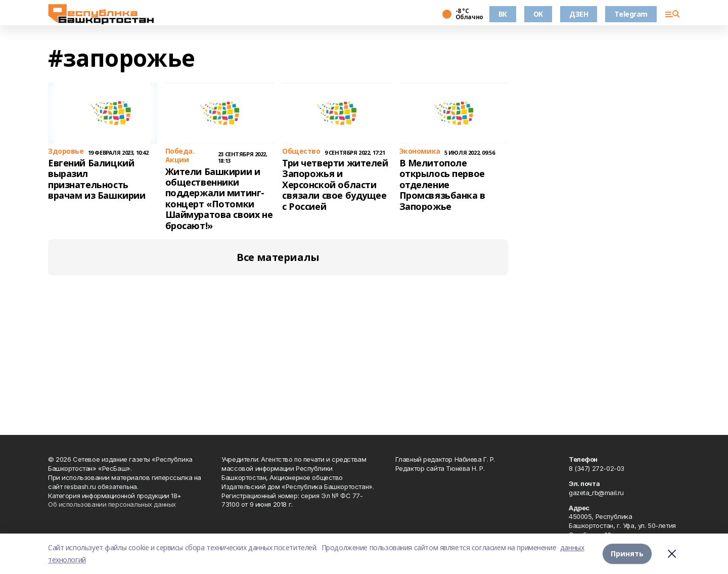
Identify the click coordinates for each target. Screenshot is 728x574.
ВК (503, 14)
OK (538, 14)
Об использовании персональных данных (112, 504)
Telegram (631, 14)
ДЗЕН (579, 14)
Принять (627, 554)
